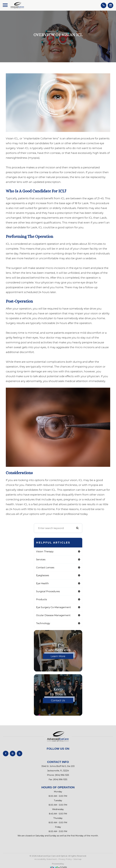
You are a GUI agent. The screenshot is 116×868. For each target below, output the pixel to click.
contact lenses (45, 567)
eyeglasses (43, 575)
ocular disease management (53, 615)
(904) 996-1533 (62, 775)
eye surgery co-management (54, 607)
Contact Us (58, 700)
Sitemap (77, 859)
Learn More (58, 656)
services (41, 559)
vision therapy (45, 551)
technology (43, 623)
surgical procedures (48, 591)
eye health (42, 583)
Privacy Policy (65, 859)
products (42, 599)
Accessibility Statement (46, 859)
